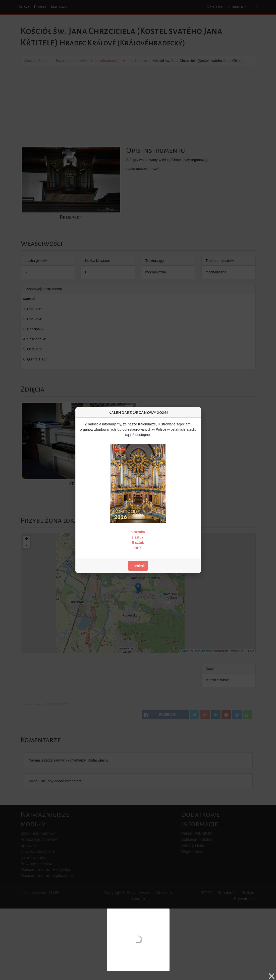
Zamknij (138, 566)
